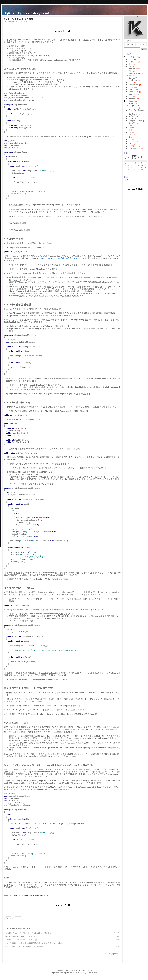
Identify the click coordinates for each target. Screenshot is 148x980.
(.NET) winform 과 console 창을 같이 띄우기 (24, 946)
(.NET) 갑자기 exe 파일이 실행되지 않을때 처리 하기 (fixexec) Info (33, 943)
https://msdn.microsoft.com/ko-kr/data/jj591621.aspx (30, 895)
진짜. (127, 180)
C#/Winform (9, 22)
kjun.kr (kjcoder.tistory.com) (27, 13)
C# (7, 928)
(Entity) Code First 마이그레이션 (20, 19)
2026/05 (135, 156)
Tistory (94, 973)
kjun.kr (55, 973)
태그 (68, 970)
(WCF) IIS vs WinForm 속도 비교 (19, 936)
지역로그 (61, 970)
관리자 (130, 44)
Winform (14, 928)
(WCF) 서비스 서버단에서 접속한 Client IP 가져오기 (27, 933)
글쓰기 (141, 44)
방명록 (74, 970)
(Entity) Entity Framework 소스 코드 (20, 940)
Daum (77, 973)
